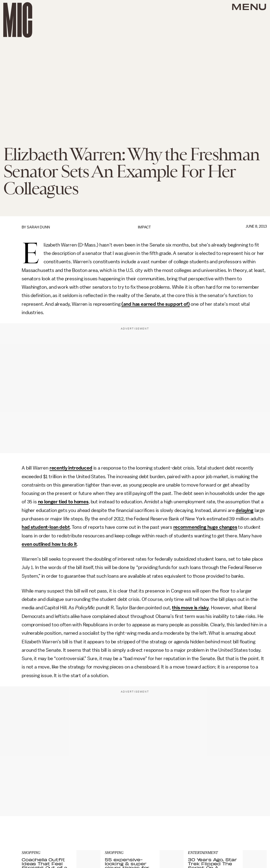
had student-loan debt (46, 527)
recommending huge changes (205, 527)
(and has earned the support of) (155, 304)
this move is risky (190, 608)
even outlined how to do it (49, 544)
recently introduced (71, 468)
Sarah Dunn (38, 227)
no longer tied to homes (63, 502)
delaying (245, 510)
